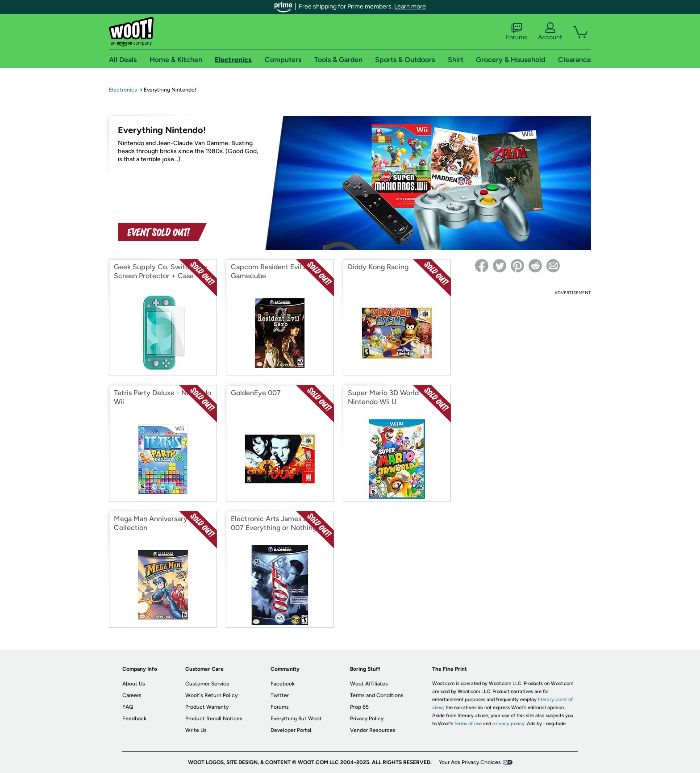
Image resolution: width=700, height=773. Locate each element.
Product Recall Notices (214, 719)
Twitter (280, 695)
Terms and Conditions (377, 695)
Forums (517, 32)
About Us (134, 684)
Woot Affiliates (369, 684)
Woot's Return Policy (211, 695)
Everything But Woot (296, 719)
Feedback (134, 719)
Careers (132, 695)
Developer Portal (291, 730)
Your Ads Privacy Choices (470, 762)
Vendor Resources (373, 730)
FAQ (128, 707)
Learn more (410, 6)
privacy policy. (509, 724)
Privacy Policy (367, 719)
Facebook (283, 684)
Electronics (123, 90)
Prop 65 (359, 707)
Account (550, 32)
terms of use (468, 724)
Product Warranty (207, 707)
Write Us (196, 730)
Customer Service (207, 684)
